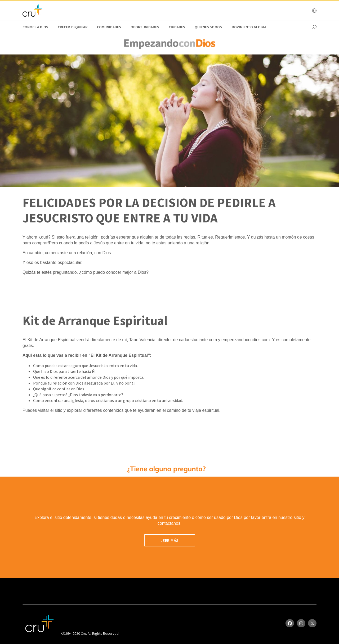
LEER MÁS (170, 540)
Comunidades (109, 27)
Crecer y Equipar (73, 27)
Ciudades (177, 27)
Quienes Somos (208, 27)
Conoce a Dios (35, 27)
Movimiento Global (249, 27)
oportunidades (145, 27)
